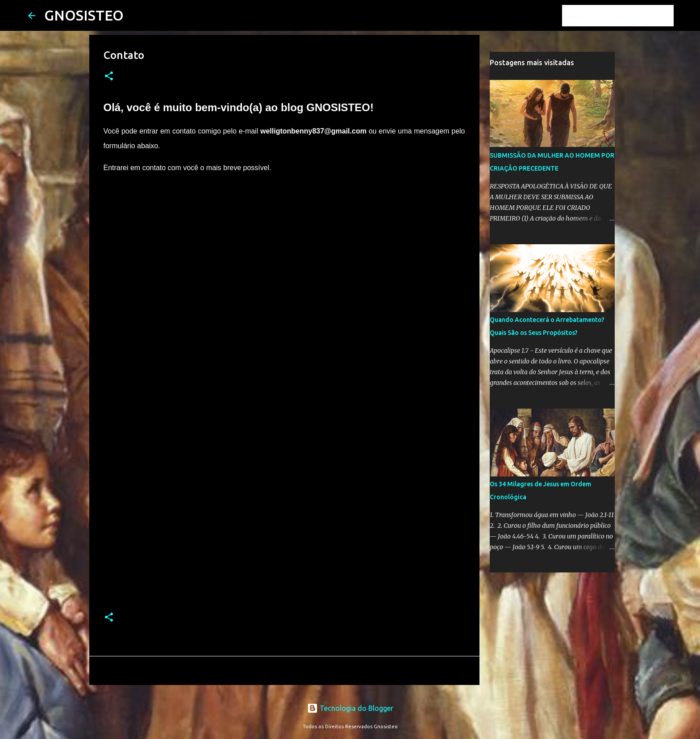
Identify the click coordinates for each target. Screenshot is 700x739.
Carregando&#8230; (246, 397)
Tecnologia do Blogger (350, 708)
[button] (109, 77)
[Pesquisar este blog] (627, 16)
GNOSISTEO (84, 15)
